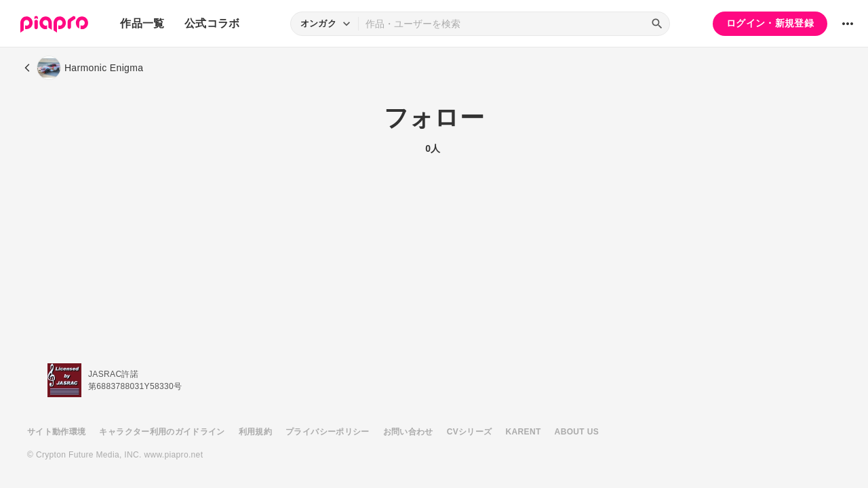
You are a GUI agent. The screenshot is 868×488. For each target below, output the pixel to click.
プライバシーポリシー (328, 432)
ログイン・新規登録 (770, 23)
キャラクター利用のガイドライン (162, 432)
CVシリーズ (470, 432)
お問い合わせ (408, 432)
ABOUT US (577, 432)
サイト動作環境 (56, 432)
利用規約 (255, 432)
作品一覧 (142, 23)
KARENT (524, 432)
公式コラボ (212, 23)
